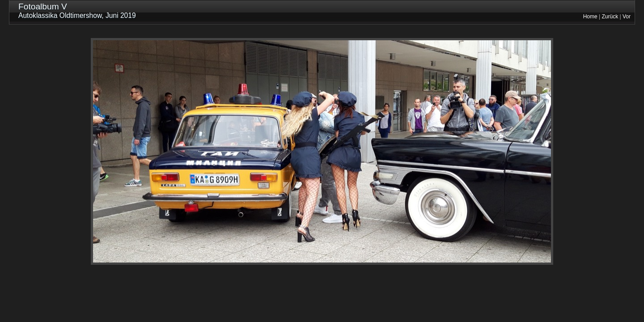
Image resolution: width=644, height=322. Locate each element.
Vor (627, 17)
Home (590, 17)
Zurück (610, 17)
